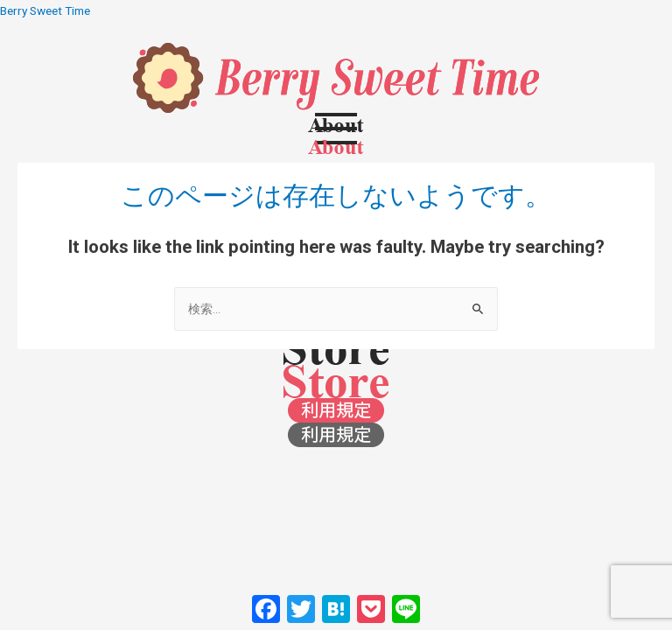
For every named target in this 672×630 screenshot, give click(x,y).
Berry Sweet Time (45, 10)
